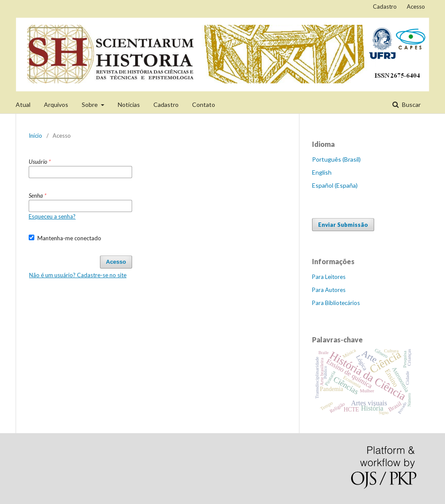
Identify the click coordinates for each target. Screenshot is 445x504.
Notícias (129, 104)
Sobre (90, 104)
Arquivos (56, 104)
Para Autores (329, 290)
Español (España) (335, 185)
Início (35, 136)
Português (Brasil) (336, 159)
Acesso (416, 7)
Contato (204, 104)
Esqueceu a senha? (52, 216)
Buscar (411, 104)
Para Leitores (329, 277)
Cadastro (166, 104)
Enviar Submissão (343, 225)
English (322, 172)
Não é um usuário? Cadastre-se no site (78, 275)
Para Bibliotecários (336, 303)
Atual (23, 104)
